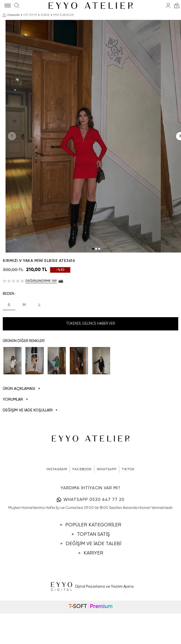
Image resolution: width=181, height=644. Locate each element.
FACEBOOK (82, 508)
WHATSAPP (107, 508)
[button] (93, 287)
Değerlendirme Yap (41, 319)
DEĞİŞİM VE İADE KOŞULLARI (30, 449)
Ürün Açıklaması (21, 428)
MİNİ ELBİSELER (63, 15)
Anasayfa (11, 15)
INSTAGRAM (57, 508)
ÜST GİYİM (30, 15)
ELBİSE (45, 15)
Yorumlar (15, 438)
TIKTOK (128, 508)
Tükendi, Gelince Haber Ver (91, 362)
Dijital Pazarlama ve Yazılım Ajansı (91, 625)
